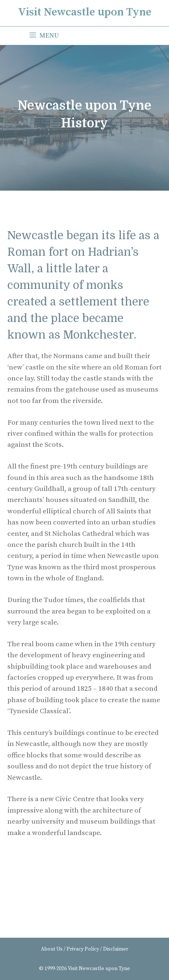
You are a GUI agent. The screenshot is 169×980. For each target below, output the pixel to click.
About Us (52, 949)
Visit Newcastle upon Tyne (85, 12)
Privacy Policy (83, 949)
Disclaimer (116, 949)
